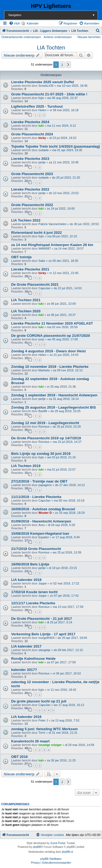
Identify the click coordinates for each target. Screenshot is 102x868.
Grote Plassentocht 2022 (32, 205)
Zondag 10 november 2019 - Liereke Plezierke (50, 367)
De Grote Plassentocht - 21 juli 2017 (42, 619)
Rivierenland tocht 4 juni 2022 (36, 233)
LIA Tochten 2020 (26, 311)
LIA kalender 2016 (26, 717)
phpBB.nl (67, 852)
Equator (44, 537)
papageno (45, 485)
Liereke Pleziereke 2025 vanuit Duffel (43, 82)
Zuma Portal (58, 843)
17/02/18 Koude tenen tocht (34, 592)
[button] (68, 65)
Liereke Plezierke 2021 (30, 269)
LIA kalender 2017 (26, 646)
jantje (42, 162)
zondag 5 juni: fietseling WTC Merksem (44, 729)
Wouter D (45, 513)
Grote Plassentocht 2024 (32, 134)
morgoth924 (46, 638)
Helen (42, 110)
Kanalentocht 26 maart (30, 741)
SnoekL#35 (46, 86)
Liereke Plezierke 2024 (30, 122)
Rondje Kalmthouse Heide (33, 659)
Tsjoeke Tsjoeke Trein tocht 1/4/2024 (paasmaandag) (55, 146)
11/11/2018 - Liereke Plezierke (36, 497)
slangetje (44, 650)
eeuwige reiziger (50, 745)
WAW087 (45, 248)
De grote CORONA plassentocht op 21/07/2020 (51, 336)
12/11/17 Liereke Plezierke (33, 603)
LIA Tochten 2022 (26, 220)
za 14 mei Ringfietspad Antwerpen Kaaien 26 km (52, 245)
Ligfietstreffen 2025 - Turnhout (37, 106)
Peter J (43, 720)
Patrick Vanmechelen (52, 224)
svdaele (44, 150)
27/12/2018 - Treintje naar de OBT (39, 481)
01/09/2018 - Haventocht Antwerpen (41, 521)
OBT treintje (21, 257)
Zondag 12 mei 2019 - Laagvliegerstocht (45, 423)
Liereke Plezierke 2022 (30, 189)
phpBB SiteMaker (51, 859)
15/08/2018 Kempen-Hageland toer (40, 533)
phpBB (37, 847)
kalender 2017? (24, 670)
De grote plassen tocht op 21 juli (39, 701)
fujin (41, 98)
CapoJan (44, 288)
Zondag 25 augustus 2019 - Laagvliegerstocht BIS (53, 407)
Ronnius (44, 427)
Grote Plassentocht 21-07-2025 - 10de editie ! (49, 94)
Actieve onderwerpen (58, 37)
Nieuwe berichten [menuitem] (89, 37)
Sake (42, 261)
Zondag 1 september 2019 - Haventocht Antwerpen (54, 395)
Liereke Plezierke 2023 (30, 159)
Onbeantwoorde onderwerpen (21, 37)
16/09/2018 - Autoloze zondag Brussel (43, 509)
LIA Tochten (51, 48)
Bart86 (43, 411)
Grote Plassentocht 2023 (32, 174)
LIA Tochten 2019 (26, 466)
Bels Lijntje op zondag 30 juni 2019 (41, 454)
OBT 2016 (19, 757)
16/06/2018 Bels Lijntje (30, 564)
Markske (44, 370)
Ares (41, 525)
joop (41, 339)
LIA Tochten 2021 (26, 300)
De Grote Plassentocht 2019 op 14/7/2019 (46, 438)
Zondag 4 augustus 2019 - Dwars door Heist (48, 351)
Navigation (53, 15)
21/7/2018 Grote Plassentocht (36, 549)
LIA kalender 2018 (26, 580)
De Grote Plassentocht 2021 (35, 284)
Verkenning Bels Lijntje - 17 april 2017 (43, 634)
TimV (42, 733)
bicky (42, 138)
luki (41, 126)
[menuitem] (14, 23)
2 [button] (62, 65)
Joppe (42, 583)
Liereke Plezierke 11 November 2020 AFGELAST (52, 323)
